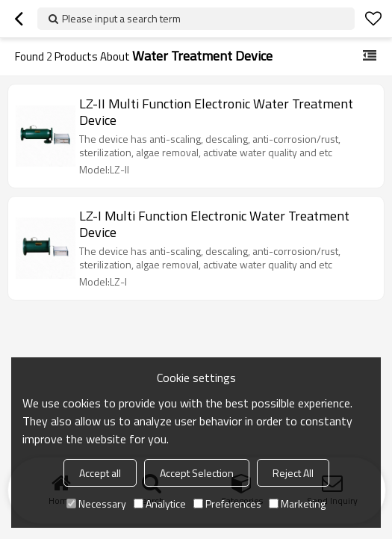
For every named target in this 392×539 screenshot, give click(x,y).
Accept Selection (197, 473)
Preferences (227, 503)
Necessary (96, 503)
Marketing (297, 503)
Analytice (160, 503)
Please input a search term (121, 18)
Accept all (100, 473)
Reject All (293, 473)
